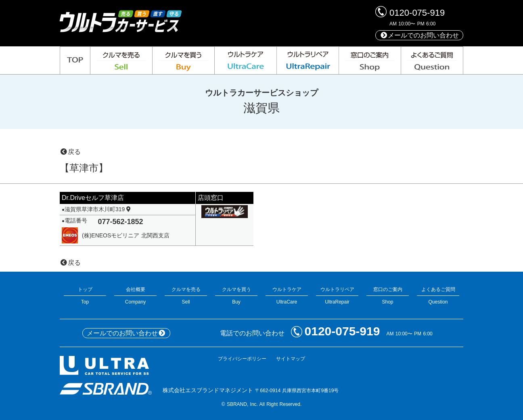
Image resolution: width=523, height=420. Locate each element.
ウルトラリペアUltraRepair (337, 296)
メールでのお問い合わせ (419, 35)
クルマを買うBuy (236, 296)
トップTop (85, 296)
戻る (70, 152)
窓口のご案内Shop (388, 296)
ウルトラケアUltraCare (287, 296)
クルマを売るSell (186, 296)
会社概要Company (135, 296)
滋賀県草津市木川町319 (98, 209)
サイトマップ (291, 359)
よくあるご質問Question (438, 296)
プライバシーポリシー (242, 359)
